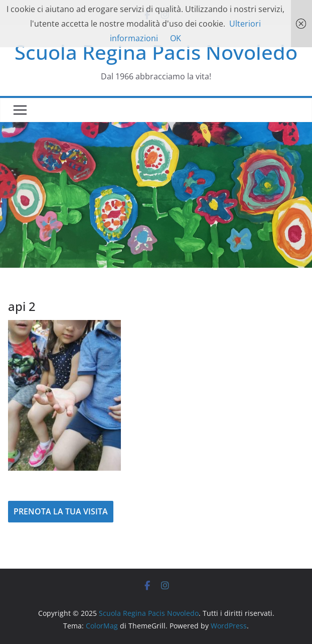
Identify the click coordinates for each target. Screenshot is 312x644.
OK (176, 38)
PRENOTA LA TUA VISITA (61, 511)
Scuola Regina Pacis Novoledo (156, 52)
